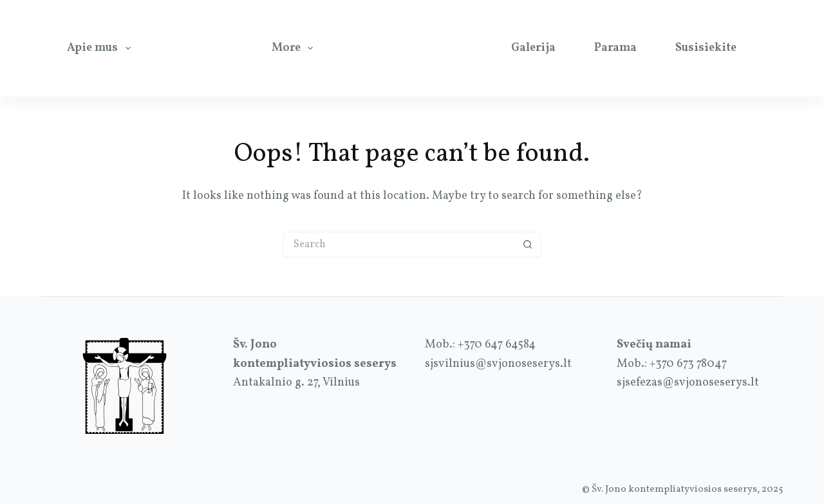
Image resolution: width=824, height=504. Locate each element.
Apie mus (101, 48)
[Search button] (528, 245)
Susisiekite (706, 48)
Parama (615, 48)
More (295, 48)
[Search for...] (399, 245)
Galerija (533, 48)
